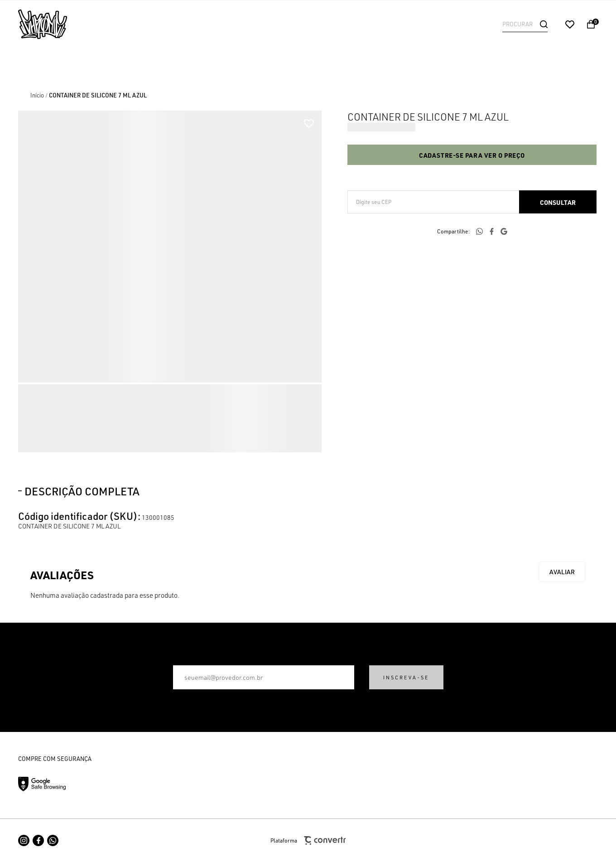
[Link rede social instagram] (24, 840)
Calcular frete (558, 202)
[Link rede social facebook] (38, 840)
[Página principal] (77, 24)
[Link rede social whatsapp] (53, 840)
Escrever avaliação (562, 572)
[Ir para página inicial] (37, 95)
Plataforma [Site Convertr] (308, 840)
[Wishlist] (570, 24)
